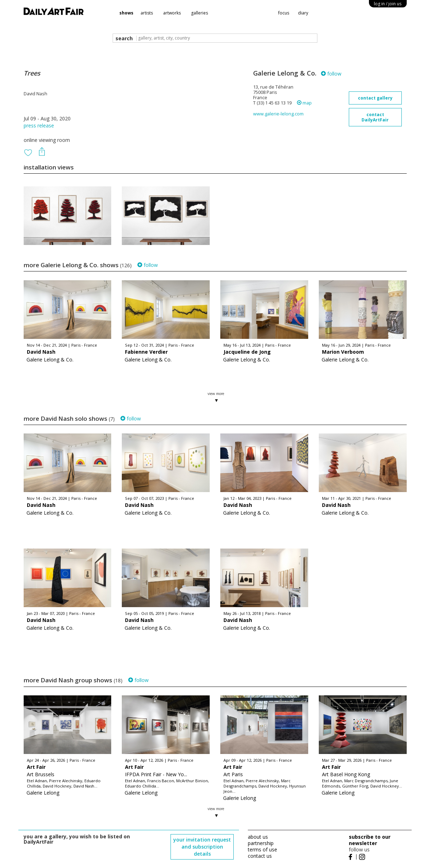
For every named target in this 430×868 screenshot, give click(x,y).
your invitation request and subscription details (202, 847)
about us (258, 837)
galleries (199, 13)
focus (284, 13)
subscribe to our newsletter (370, 840)
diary (303, 13)
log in (388, 4)
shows (126, 13)
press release (39, 125)
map (304, 103)
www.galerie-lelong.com (278, 114)
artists (147, 13)
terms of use (262, 849)
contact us (260, 856)
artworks (172, 13)
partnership (261, 843)
